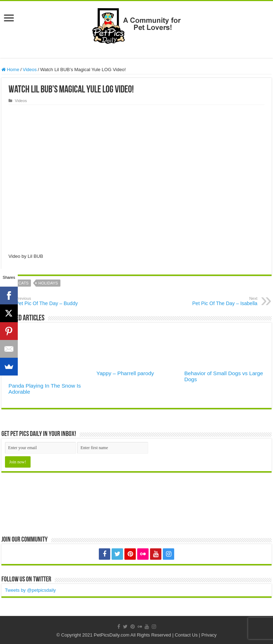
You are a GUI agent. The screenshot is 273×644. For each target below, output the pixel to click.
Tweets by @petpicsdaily (30, 590)
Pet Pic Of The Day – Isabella (221, 301)
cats (24, 283)
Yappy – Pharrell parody (125, 373)
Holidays (48, 283)
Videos (30, 70)
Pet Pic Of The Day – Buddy (52, 301)
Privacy (209, 635)
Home (10, 70)
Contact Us (186, 635)
